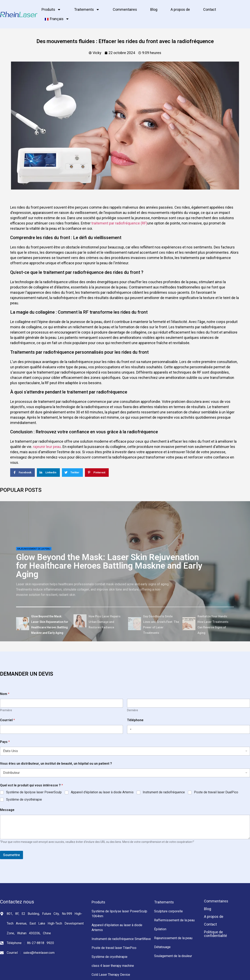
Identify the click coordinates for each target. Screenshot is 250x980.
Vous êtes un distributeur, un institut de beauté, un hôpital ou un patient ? (56, 764)
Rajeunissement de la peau (34, 549)
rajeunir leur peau (47, 447)
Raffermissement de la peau (174, 920)
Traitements (87, 10)
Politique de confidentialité (215, 934)
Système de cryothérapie (24, 800)
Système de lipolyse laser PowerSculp (34, 792)
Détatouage (162, 947)
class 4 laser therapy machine (113, 966)
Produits (51, 10)
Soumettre (12, 855)
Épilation (160, 929)
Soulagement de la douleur (173, 956)
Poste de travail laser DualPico (216, 792)
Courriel (7, 720)
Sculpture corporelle (168, 911)
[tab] (43, 624)
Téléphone (135, 720)
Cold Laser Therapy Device (111, 975)
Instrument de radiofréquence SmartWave (121, 939)
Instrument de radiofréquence (164, 792)
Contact (210, 9)
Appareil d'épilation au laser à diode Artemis (102, 792)
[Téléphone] (189, 729)
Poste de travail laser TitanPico (114, 948)
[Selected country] (130, 729)
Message (7, 810)
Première (6, 710)
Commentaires (125, 9)
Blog (154, 9)
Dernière (133, 710)
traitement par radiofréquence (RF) (119, 223)
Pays (5, 742)
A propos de (180, 9)
